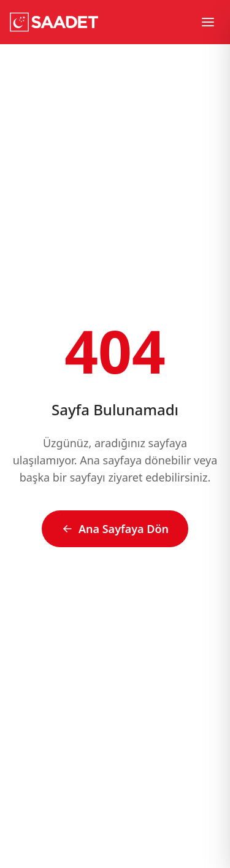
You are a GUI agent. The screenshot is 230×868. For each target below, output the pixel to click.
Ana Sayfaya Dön (115, 529)
